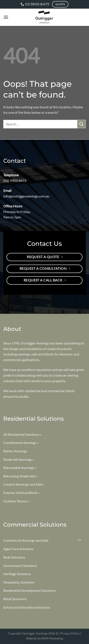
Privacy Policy (70, 633)
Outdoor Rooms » (16, 501)
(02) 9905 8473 (15, 181)
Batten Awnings (15, 451)
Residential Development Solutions (29, 590)
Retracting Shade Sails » (21, 476)
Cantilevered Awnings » (21, 443)
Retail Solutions (15, 599)
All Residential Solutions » (22, 434)
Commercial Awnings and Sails (26, 540)
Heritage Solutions (17, 574)
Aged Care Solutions (18, 549)
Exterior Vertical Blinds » (21, 493)
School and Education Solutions (27, 607)
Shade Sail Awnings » (19, 459)
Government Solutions (20, 566)
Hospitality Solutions (19, 582)
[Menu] (6, 17)
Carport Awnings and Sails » (24, 484)
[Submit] (81, 124)
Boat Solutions (14, 557)
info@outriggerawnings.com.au (26, 196)
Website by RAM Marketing (44, 638)
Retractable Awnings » (20, 468)
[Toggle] (80, 541)
